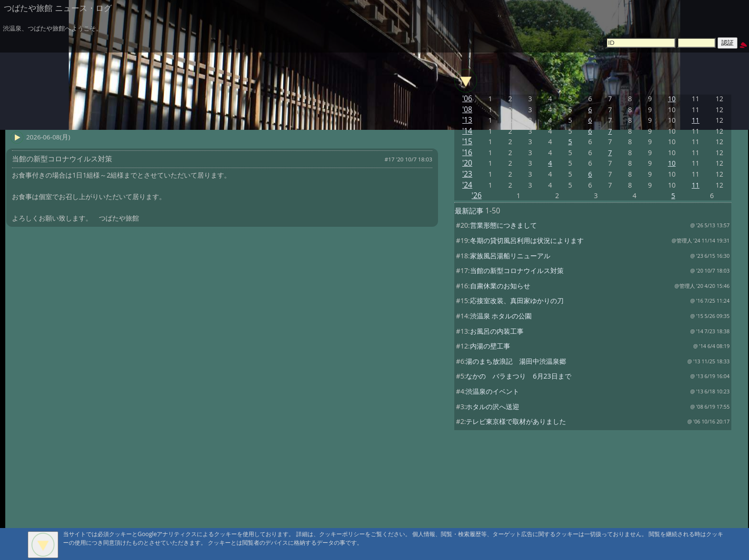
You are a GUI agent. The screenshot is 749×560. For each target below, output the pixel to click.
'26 (476, 195)
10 (672, 99)
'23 (467, 174)
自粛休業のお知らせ (500, 286)
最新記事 (469, 211)
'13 (467, 120)
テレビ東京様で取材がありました (516, 421)
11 (695, 120)
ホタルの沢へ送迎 (492, 407)
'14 (467, 131)
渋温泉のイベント (492, 391)
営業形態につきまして (503, 225)
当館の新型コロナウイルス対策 (517, 270)
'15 (467, 142)
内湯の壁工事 (490, 346)
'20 (467, 163)
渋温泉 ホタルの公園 (501, 316)
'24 (467, 185)
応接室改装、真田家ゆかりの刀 (517, 301)
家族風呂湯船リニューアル (510, 256)
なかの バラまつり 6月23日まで (518, 376)
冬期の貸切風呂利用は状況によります (527, 240)
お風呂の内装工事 (497, 331)
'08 (467, 110)
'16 (467, 153)
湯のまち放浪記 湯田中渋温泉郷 (516, 361)
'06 (467, 99)
